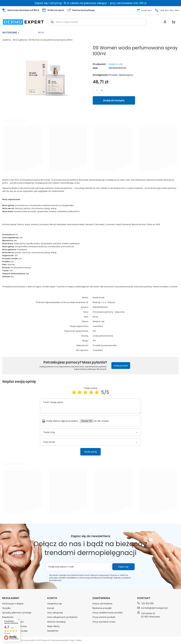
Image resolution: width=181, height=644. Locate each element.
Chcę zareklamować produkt (107, 613)
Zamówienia (101, 598)
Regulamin (8, 617)
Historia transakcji (56, 622)
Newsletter (53, 631)
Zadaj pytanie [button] (121, 366)
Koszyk (51, 608)
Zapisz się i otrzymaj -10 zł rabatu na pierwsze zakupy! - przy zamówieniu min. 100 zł (90, 3)
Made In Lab (116, 64)
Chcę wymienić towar (104, 622)
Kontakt (144, 598)
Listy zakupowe (55, 613)
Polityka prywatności (13, 622)
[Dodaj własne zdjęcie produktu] (103, 421)
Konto (52, 598)
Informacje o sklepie (13, 604)
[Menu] (20, 33)
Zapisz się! (123, 567)
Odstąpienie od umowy (14, 626)
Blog (41, 33)
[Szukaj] (52, 22)
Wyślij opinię (90, 452)
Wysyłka (6, 608)
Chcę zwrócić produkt (104, 617)
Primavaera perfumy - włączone (109, 312)
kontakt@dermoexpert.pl (154, 608)
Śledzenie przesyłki (102, 608)
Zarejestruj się (54, 604)
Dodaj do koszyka (114, 100)
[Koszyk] (173, 22)
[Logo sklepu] (23, 22)
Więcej (111, 302)
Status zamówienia (102, 604)
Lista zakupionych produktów (62, 617)
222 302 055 (148, 603)
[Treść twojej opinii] (90, 406)
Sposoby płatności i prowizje (17, 613)
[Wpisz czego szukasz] (98, 22)
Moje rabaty (54, 626)
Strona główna (20, 40)
